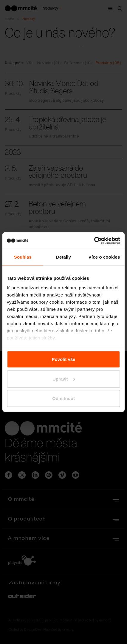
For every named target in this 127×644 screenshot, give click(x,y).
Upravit (64, 379)
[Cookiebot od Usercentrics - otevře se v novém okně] (94, 240)
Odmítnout (63, 398)
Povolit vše (63, 359)
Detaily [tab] (63, 257)
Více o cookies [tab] (104, 257)
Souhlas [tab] (23, 257)
